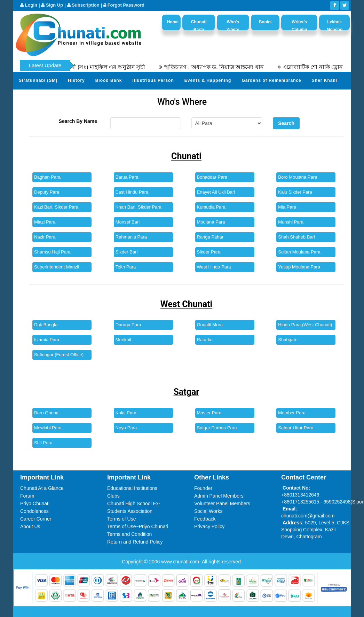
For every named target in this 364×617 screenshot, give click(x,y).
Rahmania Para (131, 237)
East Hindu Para (132, 192)
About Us (30, 526)
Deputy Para (47, 192)
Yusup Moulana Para (299, 267)
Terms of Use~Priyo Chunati (138, 526)
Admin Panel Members (219, 496)
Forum (27, 496)
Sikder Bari (127, 252)
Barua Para (127, 177)
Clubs (113, 496)
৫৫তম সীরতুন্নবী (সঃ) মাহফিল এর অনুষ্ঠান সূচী (98, 67)
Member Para (292, 413)
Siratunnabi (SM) (38, 80)
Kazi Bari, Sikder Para (56, 207)
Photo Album (85, 97)
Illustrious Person (153, 80)
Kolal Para (126, 413)
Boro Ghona (46, 413)
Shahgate (288, 340)
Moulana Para (211, 222)
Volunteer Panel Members (222, 503)
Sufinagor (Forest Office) (59, 355)
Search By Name (78, 121)
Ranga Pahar (210, 237)
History (76, 80)
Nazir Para (45, 237)
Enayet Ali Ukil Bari (216, 192)
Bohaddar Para (212, 177)
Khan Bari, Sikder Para (139, 207)
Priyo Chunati (35, 503)
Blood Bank (109, 80)
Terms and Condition (129, 534)
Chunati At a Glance (42, 488)
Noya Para (126, 428)
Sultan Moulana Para (299, 252)
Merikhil (123, 340)
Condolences (34, 511)
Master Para (209, 413)
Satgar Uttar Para (296, 428)
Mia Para (287, 207)
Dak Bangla (46, 325)
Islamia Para (47, 340)
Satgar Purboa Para (217, 428)
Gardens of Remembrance (271, 80)
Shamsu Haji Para (52, 252)
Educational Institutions (132, 488)
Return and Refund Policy (135, 542)
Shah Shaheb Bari (296, 237)
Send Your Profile (39, 97)
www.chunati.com (181, 562)
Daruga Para (128, 325)
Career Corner (36, 519)
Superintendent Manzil (57, 267)
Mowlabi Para (48, 428)
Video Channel (127, 97)
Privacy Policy (209, 526)
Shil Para (43, 443)
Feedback (205, 519)
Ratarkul (205, 340)
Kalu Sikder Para (295, 192)
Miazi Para (45, 222)
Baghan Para (47, 177)
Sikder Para (209, 252)
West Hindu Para (214, 267)
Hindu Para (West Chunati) (305, 325)
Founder (203, 488)
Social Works (208, 511)
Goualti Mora (210, 325)
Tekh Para (126, 267)
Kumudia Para (211, 207)
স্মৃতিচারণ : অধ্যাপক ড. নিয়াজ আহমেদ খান (220, 67)
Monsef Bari (128, 222)
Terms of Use (121, 519)
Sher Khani (325, 80)
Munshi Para (291, 222)
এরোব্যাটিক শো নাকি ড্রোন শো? (325, 67)
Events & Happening (208, 80)
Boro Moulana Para (298, 177)
